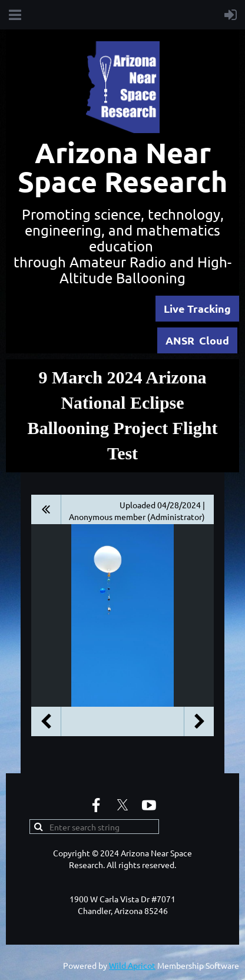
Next (199, 721)
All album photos (46, 509)
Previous (46, 721)
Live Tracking (197, 308)
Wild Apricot (132, 965)
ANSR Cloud (197, 340)
